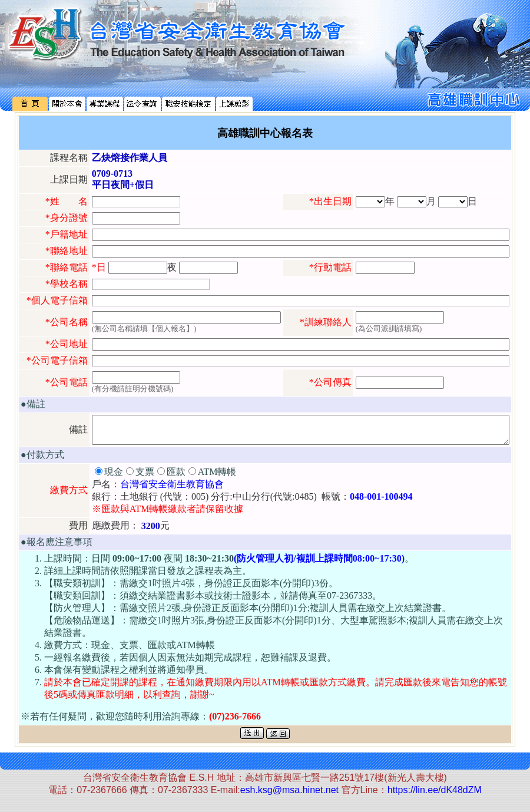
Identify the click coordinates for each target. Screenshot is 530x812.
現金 (114, 477)
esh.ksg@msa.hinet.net (289, 795)
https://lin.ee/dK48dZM (435, 795)
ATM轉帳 (217, 477)
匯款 (176, 477)
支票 (145, 477)
